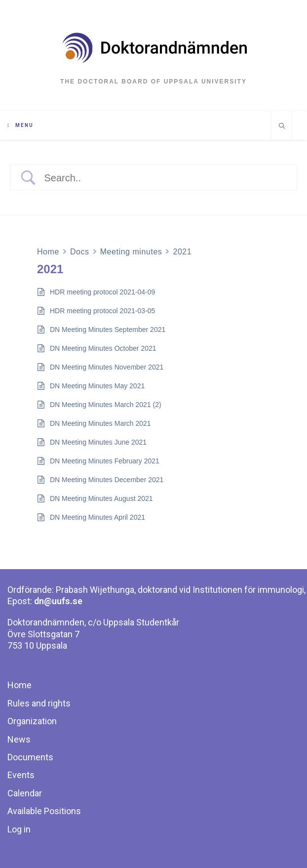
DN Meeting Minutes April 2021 (97, 517)
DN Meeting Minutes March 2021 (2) (106, 405)
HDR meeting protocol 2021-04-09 (102, 292)
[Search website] (282, 127)
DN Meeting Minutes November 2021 (107, 367)
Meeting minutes (131, 252)
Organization (32, 721)
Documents (30, 757)
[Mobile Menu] (20, 125)
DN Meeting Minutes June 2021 (98, 442)
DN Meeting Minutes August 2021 (101, 498)
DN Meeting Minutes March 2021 (100, 423)
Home (48, 252)
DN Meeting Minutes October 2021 (103, 348)
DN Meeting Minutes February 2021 (105, 461)
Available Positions (44, 811)
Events (21, 775)
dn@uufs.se (58, 601)
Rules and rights (39, 703)
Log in (19, 829)
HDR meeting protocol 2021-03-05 (102, 311)
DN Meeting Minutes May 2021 (97, 386)
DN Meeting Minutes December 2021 (107, 480)
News (19, 739)
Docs (80, 252)
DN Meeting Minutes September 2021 (108, 330)
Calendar (25, 793)
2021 (182, 252)
